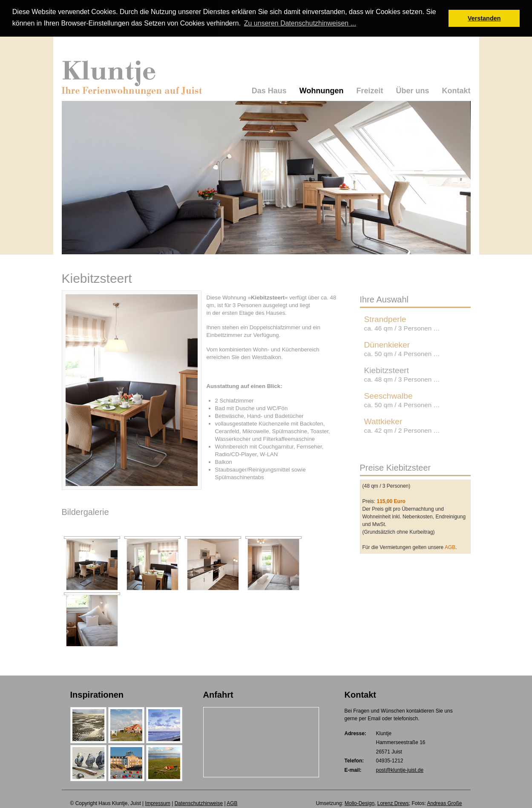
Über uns (412, 90)
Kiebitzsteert (402, 374)
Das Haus (269, 90)
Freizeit (370, 90)
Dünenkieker (402, 348)
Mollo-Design (359, 802)
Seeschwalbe (402, 399)
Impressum (158, 802)
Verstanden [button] (484, 18)
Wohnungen (322, 90)
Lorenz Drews (393, 802)
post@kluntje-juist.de (400, 770)
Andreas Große (444, 802)
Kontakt (456, 90)
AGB (450, 546)
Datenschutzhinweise (199, 802)
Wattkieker (402, 425)
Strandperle (402, 322)
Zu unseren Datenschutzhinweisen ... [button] (300, 23)
